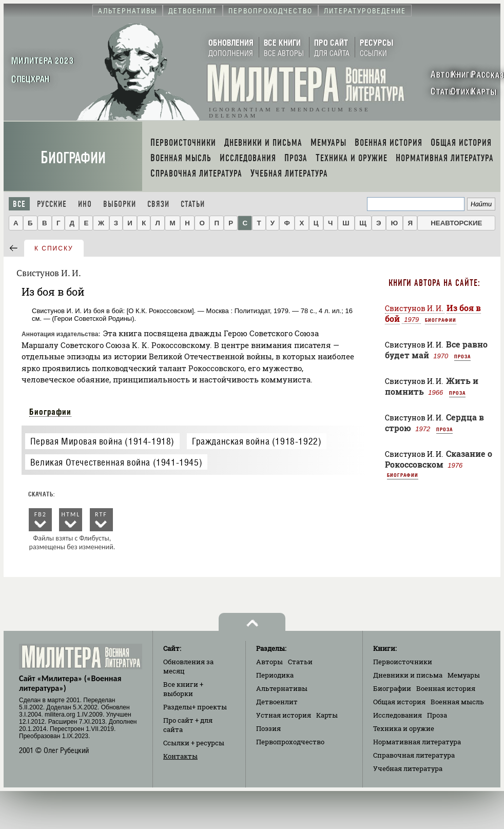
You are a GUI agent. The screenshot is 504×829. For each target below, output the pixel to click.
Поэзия (268, 728)
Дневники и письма (408, 675)
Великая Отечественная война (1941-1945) (116, 462)
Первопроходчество (290, 742)
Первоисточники (403, 662)
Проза (462, 356)
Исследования (398, 715)
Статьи (193, 204)
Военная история (446, 688)
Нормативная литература (417, 742)
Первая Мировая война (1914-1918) (102, 441)
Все (19, 204)
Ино (85, 204)
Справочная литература (414, 755)
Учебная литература (408, 768)
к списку (54, 248)
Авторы (269, 662)
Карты (327, 715)
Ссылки (194, 743)
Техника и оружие (404, 728)
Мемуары (464, 675)
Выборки (120, 204)
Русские (52, 204)
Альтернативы (282, 688)
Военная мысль (457, 702)
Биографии (73, 158)
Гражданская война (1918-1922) (257, 441)
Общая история (399, 702)
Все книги (183, 689)
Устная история (284, 715)
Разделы (195, 707)
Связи (158, 204)
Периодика (275, 675)
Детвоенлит (277, 702)
